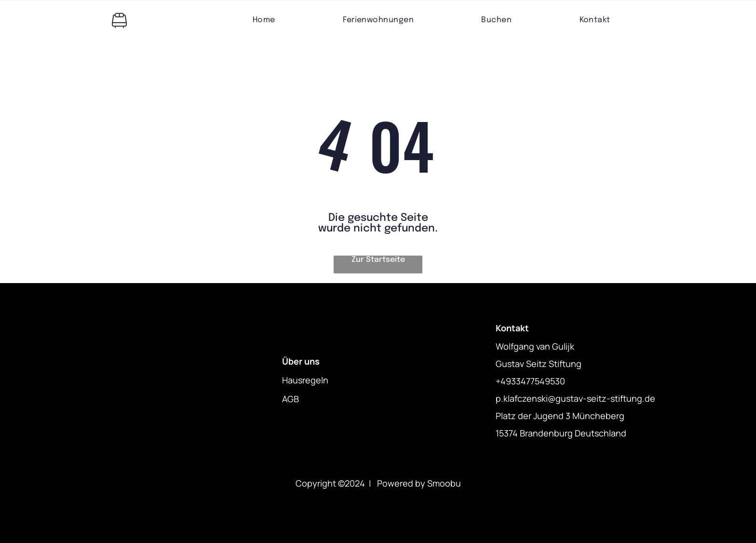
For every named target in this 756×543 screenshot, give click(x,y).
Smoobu (444, 483)
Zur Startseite (378, 260)
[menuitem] (264, 20)
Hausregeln (305, 380)
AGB (290, 399)
